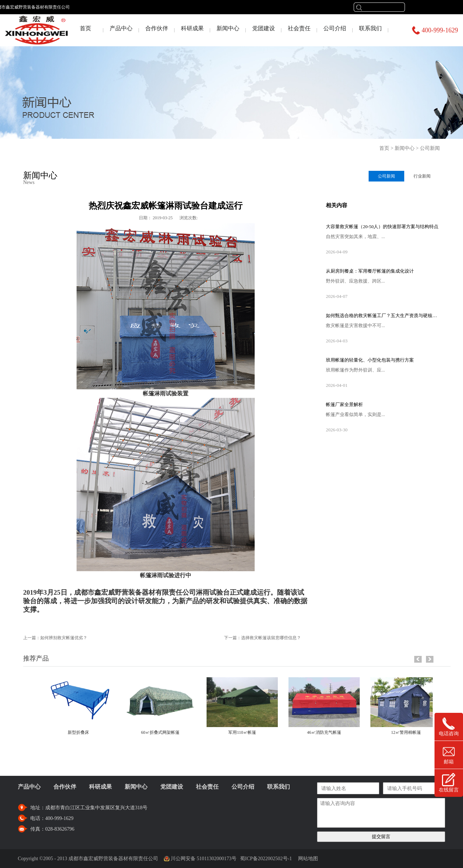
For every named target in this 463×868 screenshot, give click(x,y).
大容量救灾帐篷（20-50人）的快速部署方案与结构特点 (382, 227)
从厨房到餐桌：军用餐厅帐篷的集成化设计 (370, 271)
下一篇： (262, 638)
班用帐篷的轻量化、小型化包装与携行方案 (370, 360)
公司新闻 (430, 148)
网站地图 (307, 859)
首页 (85, 28)
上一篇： (55, 638)
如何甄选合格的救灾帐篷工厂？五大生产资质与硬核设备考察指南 (383, 315)
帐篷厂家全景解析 (344, 404)
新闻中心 (405, 148)
